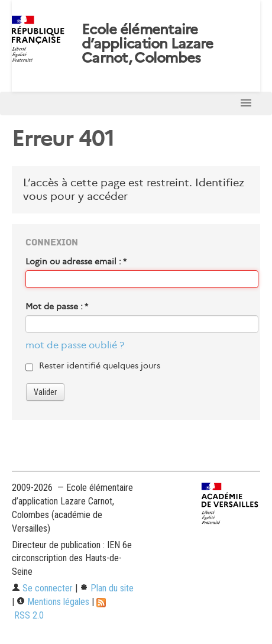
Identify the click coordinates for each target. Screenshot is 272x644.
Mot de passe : (57, 306)
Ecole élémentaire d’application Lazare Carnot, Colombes (148, 44)
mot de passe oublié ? (75, 345)
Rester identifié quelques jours (100, 365)
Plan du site (107, 588)
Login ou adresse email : (76, 261)
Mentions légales (53, 602)
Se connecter (42, 588)
